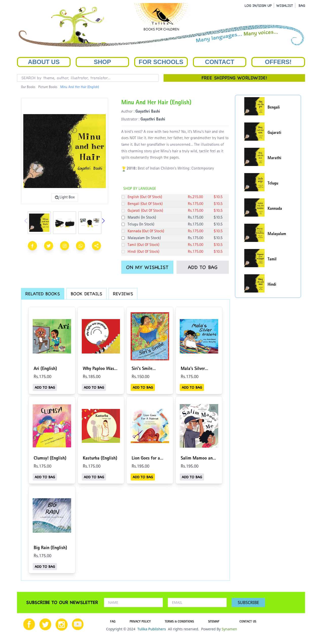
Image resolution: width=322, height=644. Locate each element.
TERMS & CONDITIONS (179, 622)
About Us (44, 62)
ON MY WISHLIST (147, 267)
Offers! (278, 62)
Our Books (28, 87)
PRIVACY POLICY (140, 622)
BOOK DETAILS (86, 294)
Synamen (229, 629)
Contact (220, 62)
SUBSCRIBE (248, 603)
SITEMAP (214, 622)
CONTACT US (248, 622)
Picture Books (48, 87)
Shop (102, 62)
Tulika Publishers (152, 629)
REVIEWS (123, 294)
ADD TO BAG (203, 267)
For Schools (161, 62)
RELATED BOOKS (43, 294)
